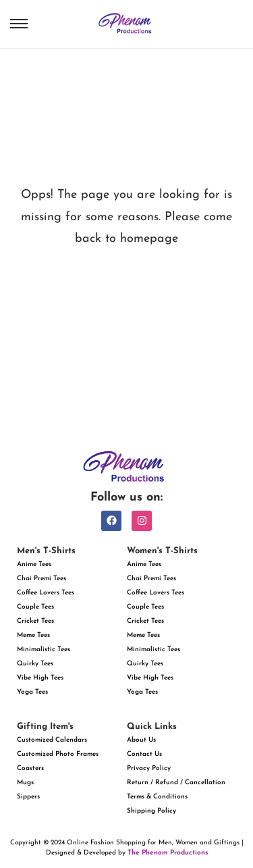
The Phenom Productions (168, 853)
